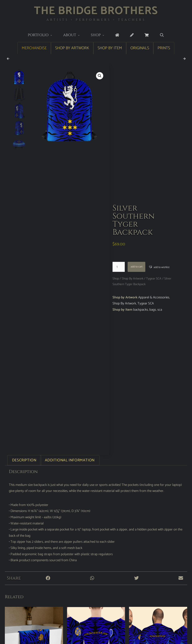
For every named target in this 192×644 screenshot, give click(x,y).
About (74, 35)
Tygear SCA (154, 279)
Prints (164, 48)
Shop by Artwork (72, 48)
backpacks (141, 310)
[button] (100, 76)
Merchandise (34, 48)
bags (153, 310)
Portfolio (43, 35)
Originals (140, 48)
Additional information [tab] (70, 460)
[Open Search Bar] (162, 35)
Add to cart (137, 267)
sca (160, 310)
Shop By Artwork (133, 279)
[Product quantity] (119, 267)
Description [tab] (24, 460)
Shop (100, 35)
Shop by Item (110, 48)
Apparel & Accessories (154, 297)
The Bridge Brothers (96, 11)
